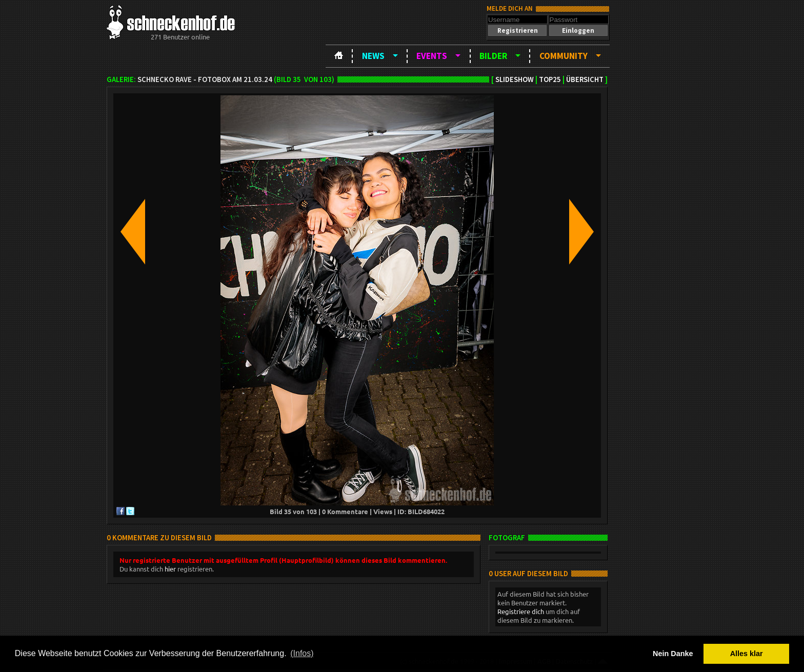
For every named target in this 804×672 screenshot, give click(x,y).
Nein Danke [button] (673, 654)
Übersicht (585, 79)
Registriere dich (521, 611)
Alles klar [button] (747, 654)
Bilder (493, 56)
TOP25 (550, 79)
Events (432, 56)
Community (564, 56)
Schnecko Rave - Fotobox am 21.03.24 (205, 79)
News (373, 56)
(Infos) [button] (302, 653)
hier (170, 569)
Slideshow (515, 79)
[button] (517, 30)
